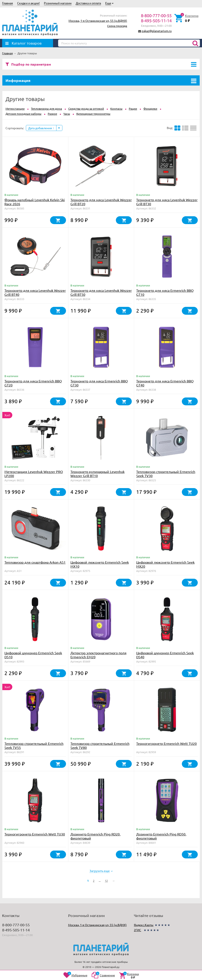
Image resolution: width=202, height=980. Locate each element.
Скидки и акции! (28, 3)
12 (106, 881)
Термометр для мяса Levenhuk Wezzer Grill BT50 (101, 292)
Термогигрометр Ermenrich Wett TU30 (35, 834)
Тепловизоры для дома (46, 109)
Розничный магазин (58, 3)
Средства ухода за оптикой (86, 109)
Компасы (116, 109)
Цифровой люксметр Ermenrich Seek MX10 (100, 564)
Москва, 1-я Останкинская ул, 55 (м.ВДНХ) (98, 21)
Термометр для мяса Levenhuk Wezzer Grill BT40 (35, 292)
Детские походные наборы (23, 114)
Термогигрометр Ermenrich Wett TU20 (166, 743)
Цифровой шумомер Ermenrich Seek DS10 (33, 655)
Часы (67, 114)
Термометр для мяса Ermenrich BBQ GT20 (33, 383)
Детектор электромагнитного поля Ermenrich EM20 (98, 655)
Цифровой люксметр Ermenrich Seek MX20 (165, 564)
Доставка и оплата (88, 3)
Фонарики (150, 109)
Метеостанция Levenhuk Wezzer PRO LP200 (34, 474)
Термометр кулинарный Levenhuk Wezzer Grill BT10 (97, 474)
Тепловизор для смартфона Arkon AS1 (35, 562)
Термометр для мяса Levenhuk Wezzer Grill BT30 (167, 202)
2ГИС (137, 930)
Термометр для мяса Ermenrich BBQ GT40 (165, 383)
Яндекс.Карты (144, 925)
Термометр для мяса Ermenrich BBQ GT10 (165, 292)
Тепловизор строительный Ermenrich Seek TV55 (34, 745)
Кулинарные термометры (93, 114)
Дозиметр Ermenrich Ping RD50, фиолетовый (161, 836)
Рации (133, 109)
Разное (52, 114)
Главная (8, 3)
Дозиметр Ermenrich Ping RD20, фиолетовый (95, 836)
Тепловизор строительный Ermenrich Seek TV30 (166, 474)
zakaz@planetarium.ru (157, 31)
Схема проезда (117, 26)
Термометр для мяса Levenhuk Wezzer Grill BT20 (101, 202)
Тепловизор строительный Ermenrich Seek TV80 (100, 745)
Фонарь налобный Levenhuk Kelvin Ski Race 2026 (35, 202)
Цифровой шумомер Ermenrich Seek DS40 (165, 655)
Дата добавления (41, 128)
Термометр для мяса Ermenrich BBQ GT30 (99, 383)
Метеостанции (15, 109)
